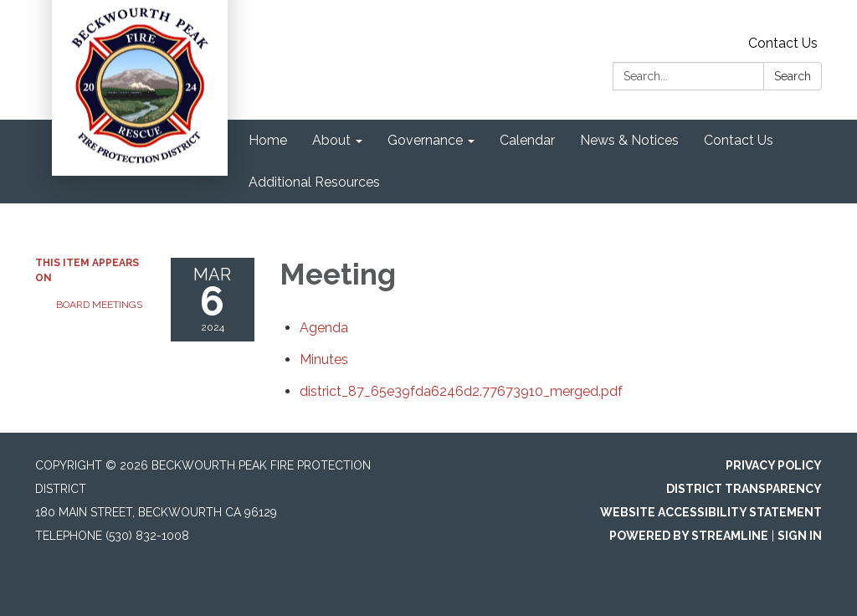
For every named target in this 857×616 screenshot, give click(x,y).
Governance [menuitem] (425, 140)
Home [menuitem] (268, 140)
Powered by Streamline (689, 536)
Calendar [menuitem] (527, 140)
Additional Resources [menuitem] (314, 182)
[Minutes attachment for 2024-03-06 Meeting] (324, 359)
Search (793, 76)
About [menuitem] (331, 140)
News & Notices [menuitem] (629, 140)
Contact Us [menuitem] (739, 140)
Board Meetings (99, 305)
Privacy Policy (774, 465)
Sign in (800, 536)
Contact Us (783, 43)
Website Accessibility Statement (711, 512)
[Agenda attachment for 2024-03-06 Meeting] (324, 328)
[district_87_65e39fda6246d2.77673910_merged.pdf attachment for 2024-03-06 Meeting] (461, 391)
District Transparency (744, 489)
